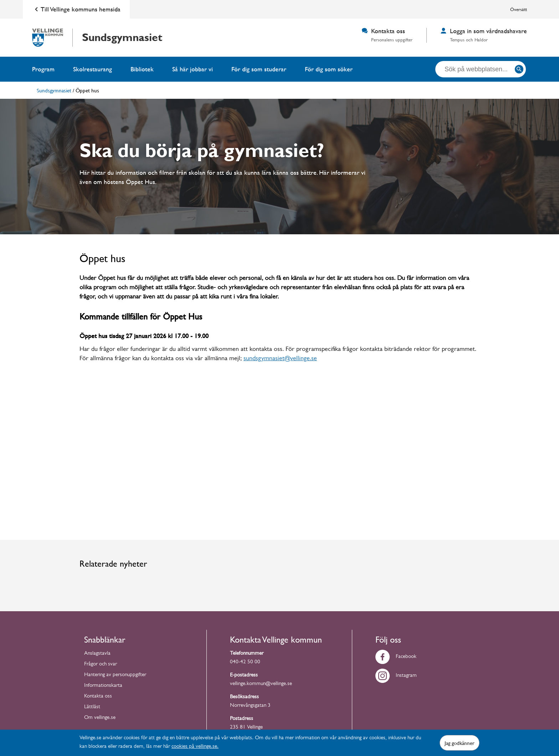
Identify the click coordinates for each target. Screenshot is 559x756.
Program (43, 69)
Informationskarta (103, 687)
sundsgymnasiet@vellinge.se (280, 360)
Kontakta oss (98, 697)
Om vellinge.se (100, 719)
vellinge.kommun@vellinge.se (261, 685)
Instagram (396, 677)
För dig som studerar (259, 69)
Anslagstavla (97, 655)
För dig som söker (329, 69)
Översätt (519, 9)
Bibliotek (142, 69)
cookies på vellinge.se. (195, 747)
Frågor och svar (101, 665)
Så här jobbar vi (193, 69)
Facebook (396, 658)
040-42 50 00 (245, 663)
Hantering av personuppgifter (115, 676)
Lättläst (92, 708)
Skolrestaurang (93, 69)
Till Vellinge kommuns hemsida (76, 9)
